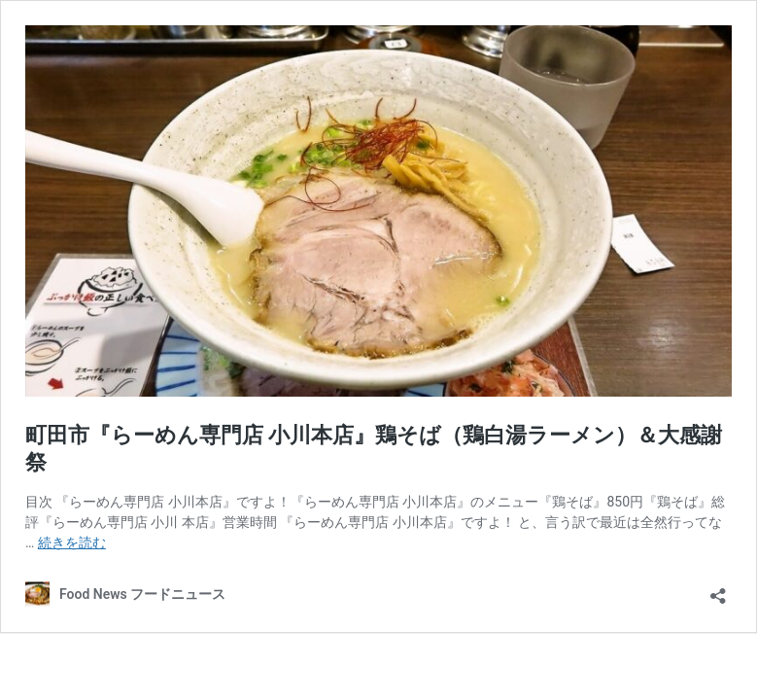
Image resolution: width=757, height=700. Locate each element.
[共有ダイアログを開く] (718, 590)
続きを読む (72, 542)
